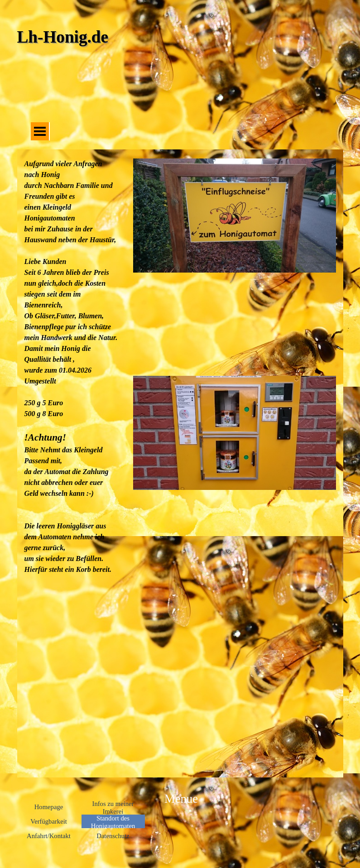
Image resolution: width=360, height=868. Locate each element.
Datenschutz (113, 836)
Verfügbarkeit (49, 821)
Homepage (49, 807)
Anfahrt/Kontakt (49, 836)
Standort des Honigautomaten (113, 822)
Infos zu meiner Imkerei (113, 808)
